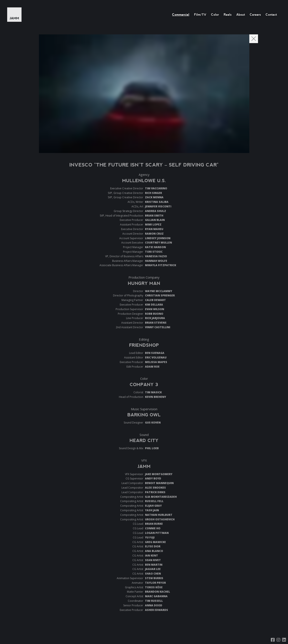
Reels (228, 15)
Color (215, 15)
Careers (255, 15)
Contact (271, 15)
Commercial (181, 15)
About (241, 15)
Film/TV (200, 15)
